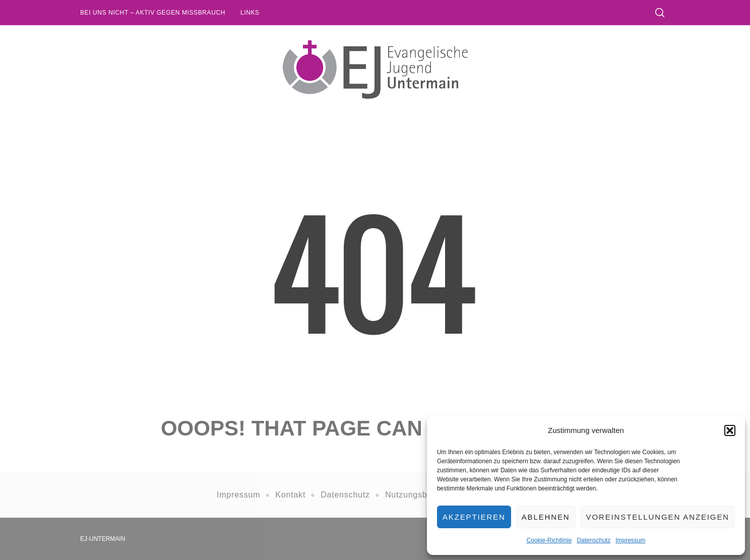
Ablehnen (546, 517)
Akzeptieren (474, 517)
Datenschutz (593, 540)
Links (250, 13)
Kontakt (290, 495)
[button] (730, 430)
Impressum (630, 540)
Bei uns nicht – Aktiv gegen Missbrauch (153, 13)
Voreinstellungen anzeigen (658, 517)
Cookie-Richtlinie (549, 540)
